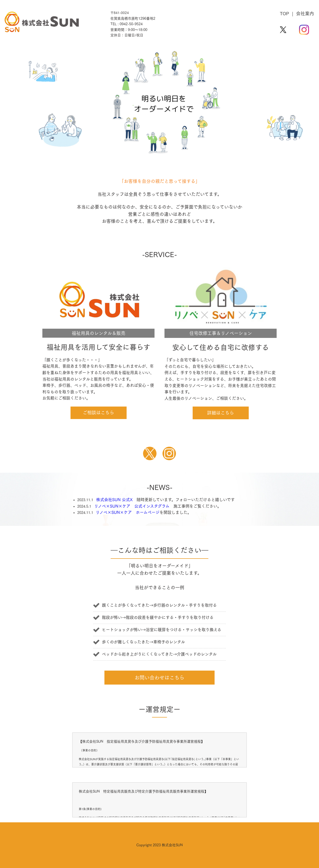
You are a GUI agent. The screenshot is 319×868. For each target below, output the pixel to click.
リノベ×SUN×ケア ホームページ (128, 512)
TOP (284, 13)
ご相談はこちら (98, 413)
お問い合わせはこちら (159, 678)
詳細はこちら (221, 413)
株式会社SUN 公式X (114, 500)
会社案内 (305, 13)
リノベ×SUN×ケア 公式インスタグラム (132, 506)
